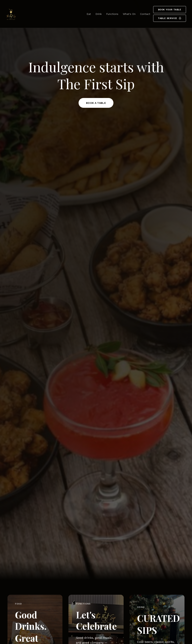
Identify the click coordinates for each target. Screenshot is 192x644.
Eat (89, 14)
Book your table (170, 10)
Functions (112, 14)
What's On (129, 14)
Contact (145, 14)
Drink (99, 14)
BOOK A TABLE (96, 103)
